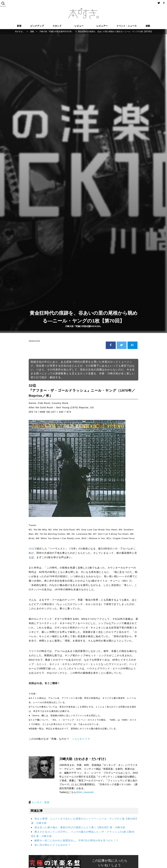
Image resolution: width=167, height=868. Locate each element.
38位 (32, 549)
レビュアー (102, 26)
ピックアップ (37, 26)
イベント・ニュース (127, 26)
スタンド (57, 26)
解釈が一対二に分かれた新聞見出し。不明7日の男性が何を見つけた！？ (76, 840)
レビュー (79, 26)
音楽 (47, 802)
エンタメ (37, 802)
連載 (148, 26)
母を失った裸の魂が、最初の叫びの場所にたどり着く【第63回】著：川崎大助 (80, 827)
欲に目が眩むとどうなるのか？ (53, 845)
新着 (19, 26)
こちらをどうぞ (81, 739)
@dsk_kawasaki (85, 792)
